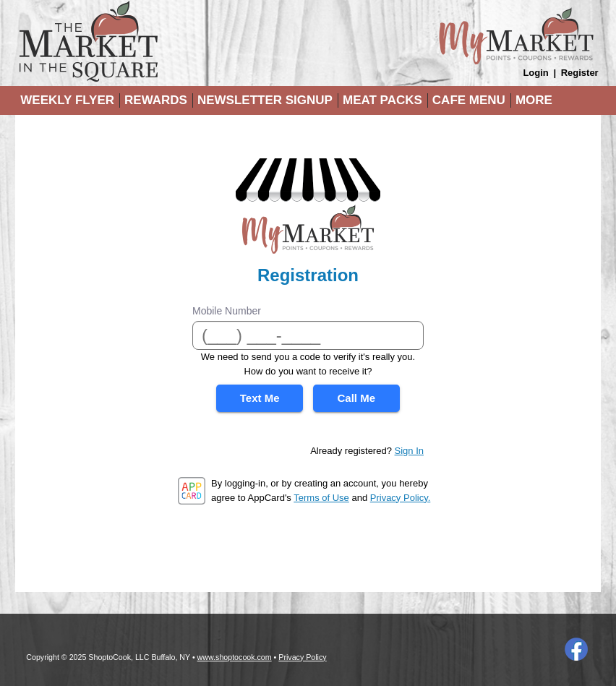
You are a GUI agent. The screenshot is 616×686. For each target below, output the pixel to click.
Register (580, 73)
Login (535, 73)
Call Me (357, 398)
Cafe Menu (469, 100)
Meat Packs (382, 100)
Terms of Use (321, 498)
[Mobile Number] (308, 335)
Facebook (576, 649)
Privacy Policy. (401, 498)
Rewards (156, 100)
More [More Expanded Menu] (534, 100)
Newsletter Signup (265, 100)
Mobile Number (227, 311)
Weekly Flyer (67, 100)
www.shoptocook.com (235, 657)
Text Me (260, 398)
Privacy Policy (302, 657)
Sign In (409, 451)
